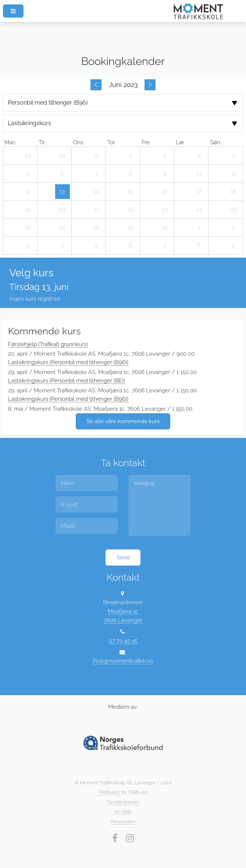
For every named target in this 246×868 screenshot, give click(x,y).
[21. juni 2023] (97, 210)
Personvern (123, 822)
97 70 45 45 (123, 641)
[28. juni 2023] (97, 228)
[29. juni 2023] (131, 228)
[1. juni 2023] (131, 156)
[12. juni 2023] (28, 192)
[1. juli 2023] (199, 228)
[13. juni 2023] (63, 192)
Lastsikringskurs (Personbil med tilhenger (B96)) (68, 362)
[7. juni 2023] (97, 174)
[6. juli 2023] (131, 246)
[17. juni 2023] (199, 192)
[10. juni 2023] (199, 174)
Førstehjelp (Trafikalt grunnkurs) (48, 344)
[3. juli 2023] (28, 246)
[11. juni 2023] (234, 174)
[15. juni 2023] (131, 192)
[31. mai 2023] (97, 156)
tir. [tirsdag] (42, 142)
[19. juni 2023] (28, 210)
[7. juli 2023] (165, 246)
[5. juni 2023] (28, 174)
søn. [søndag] (216, 142)
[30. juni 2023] (165, 228)
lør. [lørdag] (180, 142)
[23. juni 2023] (165, 210)
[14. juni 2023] (97, 192)
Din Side (123, 812)
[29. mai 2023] (28, 156)
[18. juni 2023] (234, 192)
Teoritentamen (123, 802)
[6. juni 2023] (63, 174)
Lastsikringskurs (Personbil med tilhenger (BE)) (67, 380)
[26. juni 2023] (28, 228)
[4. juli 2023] (63, 246)
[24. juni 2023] (199, 210)
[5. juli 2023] (97, 246)
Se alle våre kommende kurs (123, 421)
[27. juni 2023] (63, 228)
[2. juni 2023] (165, 156)
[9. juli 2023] (234, 246)
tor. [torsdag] (112, 142)
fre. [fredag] (146, 142)
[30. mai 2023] (63, 156)
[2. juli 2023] (234, 228)
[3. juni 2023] (199, 156)
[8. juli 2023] (199, 246)
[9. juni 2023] (165, 174)
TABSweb (109, 792)
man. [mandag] (10, 142)
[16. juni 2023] (165, 192)
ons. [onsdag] (79, 142)
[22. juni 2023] (131, 210)
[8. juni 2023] (131, 174)
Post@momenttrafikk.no (123, 661)
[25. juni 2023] (234, 210)
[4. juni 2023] (234, 156)
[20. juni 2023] (63, 210)
